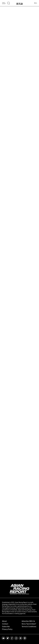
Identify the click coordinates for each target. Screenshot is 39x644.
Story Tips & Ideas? (29, 624)
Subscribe (6, 627)
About (4, 621)
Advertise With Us (28, 621)
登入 (36, 3)
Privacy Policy (7, 629)
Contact (5, 624)
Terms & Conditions (29, 627)
